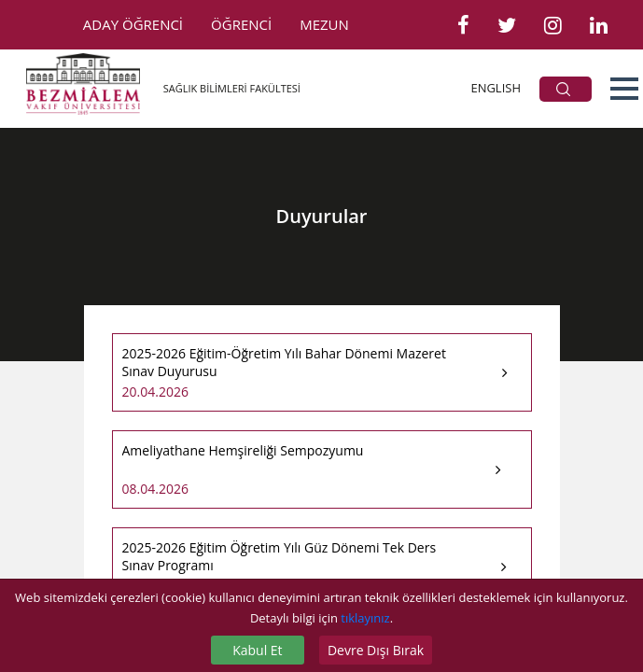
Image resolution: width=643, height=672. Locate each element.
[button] (624, 89)
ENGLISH (496, 88)
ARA (563, 89)
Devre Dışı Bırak (376, 650)
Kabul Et (257, 650)
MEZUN (324, 24)
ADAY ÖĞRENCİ (133, 24)
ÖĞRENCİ (241, 24)
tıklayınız (365, 618)
